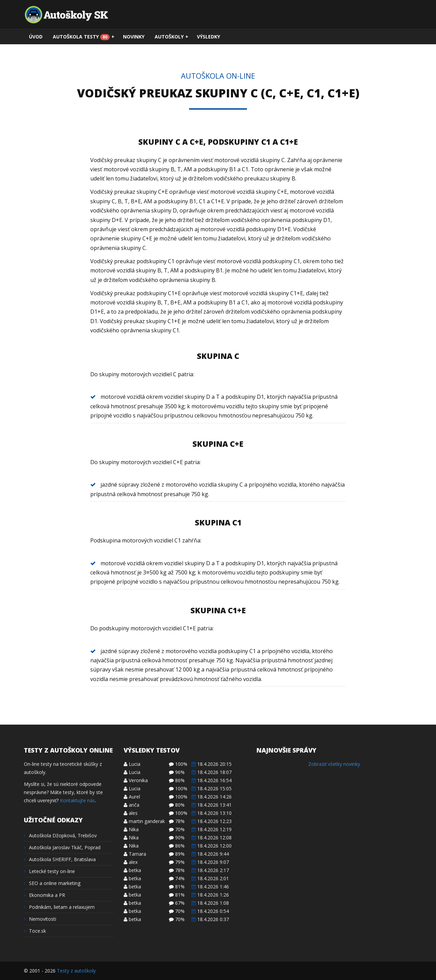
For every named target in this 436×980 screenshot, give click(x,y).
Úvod (36, 37)
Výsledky (208, 37)
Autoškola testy (84, 37)
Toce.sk (35, 931)
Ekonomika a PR (44, 895)
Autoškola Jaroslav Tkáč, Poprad (62, 847)
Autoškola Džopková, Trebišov (60, 835)
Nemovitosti (40, 919)
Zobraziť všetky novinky (334, 764)
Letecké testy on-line (49, 871)
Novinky (134, 37)
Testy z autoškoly (76, 971)
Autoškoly (172, 37)
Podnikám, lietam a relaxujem (59, 907)
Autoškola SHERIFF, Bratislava (60, 859)
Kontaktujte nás (77, 800)
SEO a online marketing (52, 883)
